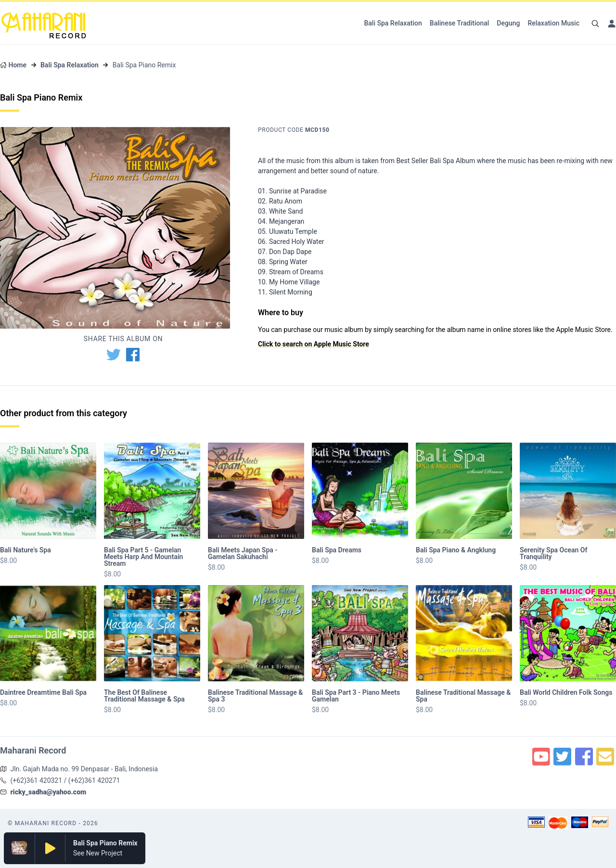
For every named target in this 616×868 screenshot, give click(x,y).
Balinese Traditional (460, 23)
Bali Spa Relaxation (393, 23)
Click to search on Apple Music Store (314, 344)
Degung (508, 23)
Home (17, 65)
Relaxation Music (553, 23)
